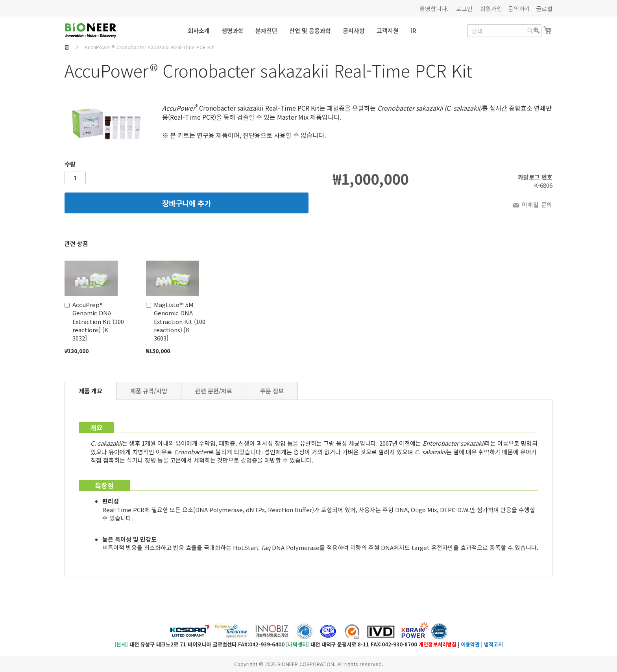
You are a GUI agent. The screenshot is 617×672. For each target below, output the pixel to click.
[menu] (308, 31)
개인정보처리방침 (438, 644)
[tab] (91, 391)
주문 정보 (272, 391)
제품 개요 (91, 391)
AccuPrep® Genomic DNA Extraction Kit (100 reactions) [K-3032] (98, 321)
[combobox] (504, 31)
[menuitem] (199, 31)
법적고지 (493, 644)
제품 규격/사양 (149, 391)
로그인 (464, 8)
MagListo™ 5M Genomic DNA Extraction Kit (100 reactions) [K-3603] (180, 321)
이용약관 (470, 644)
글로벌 (544, 8)
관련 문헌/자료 (214, 391)
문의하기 (519, 8)
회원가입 (491, 8)
